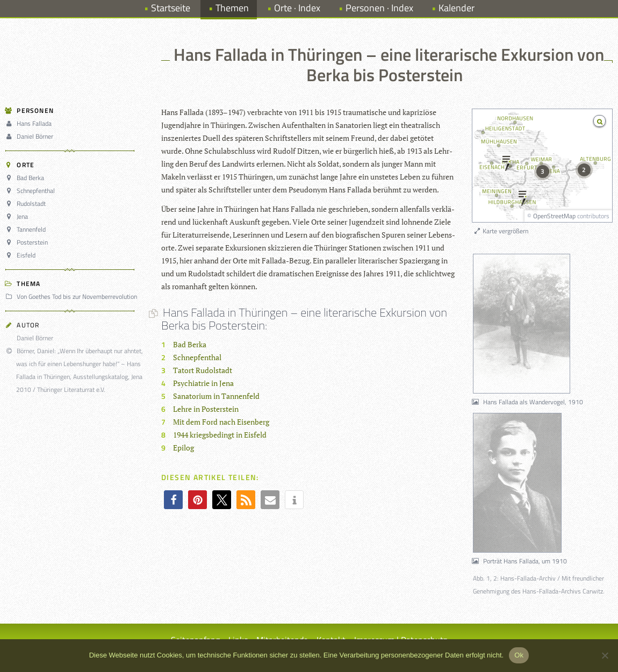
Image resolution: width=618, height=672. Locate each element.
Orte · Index (297, 8)
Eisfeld (22, 255)
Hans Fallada (30, 123)
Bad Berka (26, 178)
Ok (519, 655)
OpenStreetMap (554, 216)
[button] (173, 500)
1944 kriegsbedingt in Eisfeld (220, 435)
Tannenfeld (27, 229)
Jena (18, 216)
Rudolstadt (27, 203)
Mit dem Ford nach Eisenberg (221, 422)
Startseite (171, 8)
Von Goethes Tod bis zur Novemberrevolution (73, 296)
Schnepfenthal (32, 191)
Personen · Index (379, 8)
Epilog (184, 448)
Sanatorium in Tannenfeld (216, 396)
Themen (232, 8)
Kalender (457, 8)
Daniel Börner (31, 136)
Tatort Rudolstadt (203, 370)
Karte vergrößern (501, 231)
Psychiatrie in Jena (203, 383)
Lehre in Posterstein (206, 409)
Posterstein (28, 242)
